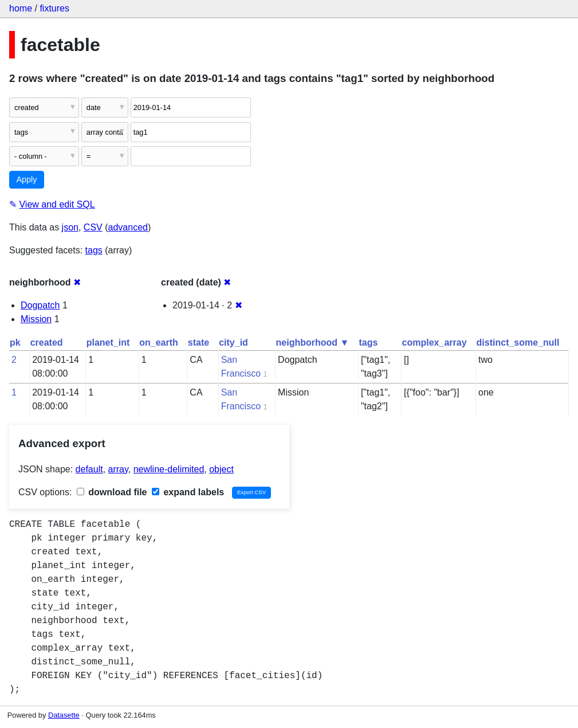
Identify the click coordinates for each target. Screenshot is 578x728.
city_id (233, 343)
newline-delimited (169, 469)
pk (15, 343)
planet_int (108, 343)
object (221, 469)
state (198, 343)
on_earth (159, 343)
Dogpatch (40, 305)
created (47, 343)
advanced (128, 227)
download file (112, 492)
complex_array (435, 343)
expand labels (188, 492)
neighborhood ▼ (313, 343)
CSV (93, 227)
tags (94, 250)
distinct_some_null (518, 343)
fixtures (54, 8)
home (21, 8)
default (89, 469)
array (118, 469)
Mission (36, 319)
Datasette (64, 715)
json (70, 227)
